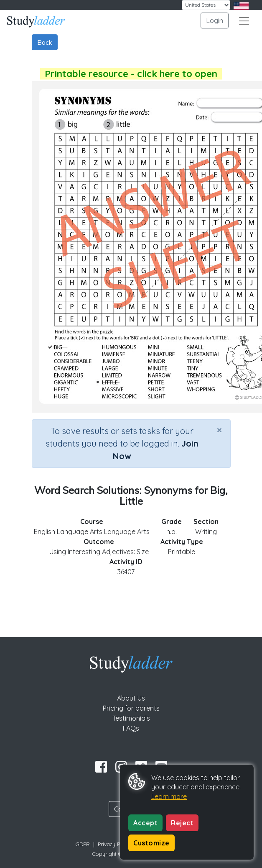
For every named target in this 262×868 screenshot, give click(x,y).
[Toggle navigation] (244, 21)
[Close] (219, 430)
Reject (182, 823)
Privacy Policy (114, 844)
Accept (145, 823)
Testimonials (131, 718)
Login (215, 21)
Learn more (169, 796)
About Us (131, 698)
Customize (151, 843)
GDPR (83, 844)
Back (45, 42)
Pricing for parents (131, 708)
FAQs (131, 728)
